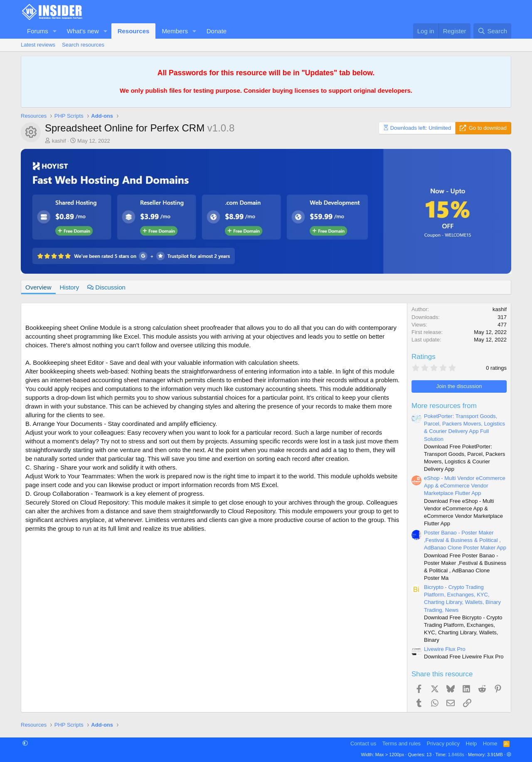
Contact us (363, 743)
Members (175, 31)
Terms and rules (401, 743)
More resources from (444, 406)
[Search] (492, 31)
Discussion (106, 287)
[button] (55, 31)
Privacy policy (443, 743)
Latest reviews (38, 45)
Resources (134, 31)
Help (472, 743)
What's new (83, 31)
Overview (38, 287)
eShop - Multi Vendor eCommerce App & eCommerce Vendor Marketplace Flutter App (465, 486)
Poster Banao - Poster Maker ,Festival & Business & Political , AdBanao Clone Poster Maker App (465, 540)
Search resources (83, 45)
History (70, 287)
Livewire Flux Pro (445, 649)
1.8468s (456, 755)
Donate (217, 31)
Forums (38, 31)
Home (490, 743)
